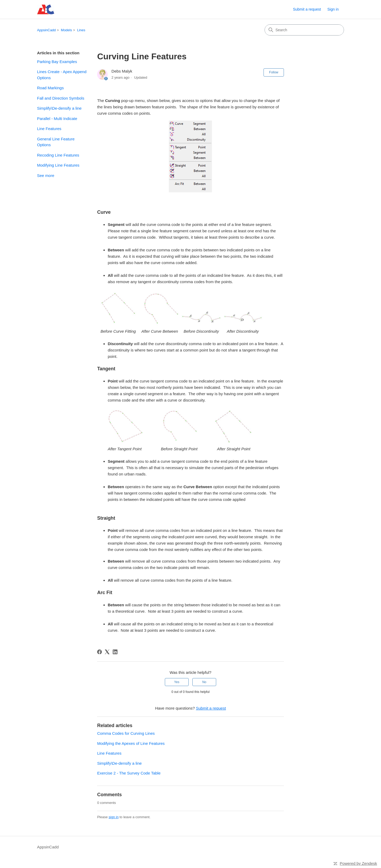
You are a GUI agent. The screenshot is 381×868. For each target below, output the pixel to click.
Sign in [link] (333, 9)
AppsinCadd (46, 30)
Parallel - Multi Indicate (57, 119)
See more (46, 175)
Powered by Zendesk (358, 863)
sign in (114, 817)
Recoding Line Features (58, 155)
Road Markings (50, 88)
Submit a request (307, 9)
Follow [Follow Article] (274, 72)
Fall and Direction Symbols (61, 98)
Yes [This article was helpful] (177, 682)
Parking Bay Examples (57, 62)
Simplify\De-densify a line (59, 108)
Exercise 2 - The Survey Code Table (129, 773)
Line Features (49, 129)
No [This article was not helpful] (204, 682)
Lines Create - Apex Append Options (62, 75)
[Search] (304, 30)
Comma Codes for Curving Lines (126, 733)
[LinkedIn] (115, 652)
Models (66, 30)
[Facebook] (99, 652)
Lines (81, 30)
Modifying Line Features (58, 165)
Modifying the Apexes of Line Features (131, 743)
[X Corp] (107, 652)
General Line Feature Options (56, 142)
